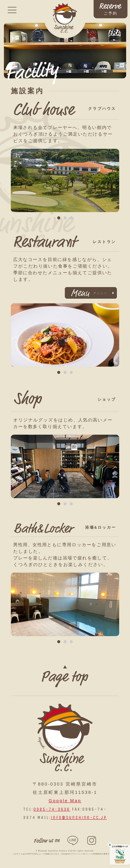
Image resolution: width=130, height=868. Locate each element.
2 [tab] (65, 218)
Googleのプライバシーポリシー (76, 854)
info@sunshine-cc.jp (79, 817)
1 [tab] (59, 218)
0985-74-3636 (52, 809)
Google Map (65, 801)
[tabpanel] (65, 181)
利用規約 (97, 854)
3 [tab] (71, 218)
